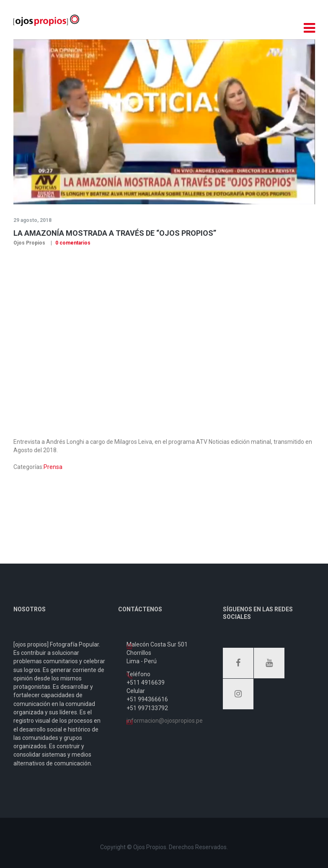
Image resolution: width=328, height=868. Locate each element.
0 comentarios (72, 243)
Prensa (53, 467)
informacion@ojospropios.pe (165, 721)
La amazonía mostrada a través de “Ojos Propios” (115, 233)
